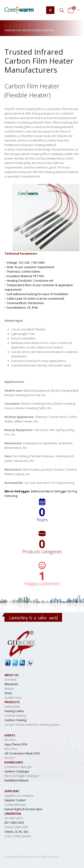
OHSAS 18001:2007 (17, 827)
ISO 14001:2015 (14, 823)
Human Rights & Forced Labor (24, 809)
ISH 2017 (10, 758)
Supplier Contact (15, 800)
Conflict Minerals (15, 805)
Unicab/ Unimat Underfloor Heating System (32, 725)
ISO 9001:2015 (14, 818)
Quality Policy (13, 698)
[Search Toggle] (62, 10)
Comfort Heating (15, 716)
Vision (8, 693)
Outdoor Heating (15, 720)
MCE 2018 (11, 749)
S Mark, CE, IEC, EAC (17, 832)
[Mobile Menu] (50, 10)
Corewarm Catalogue (18, 767)
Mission (9, 689)
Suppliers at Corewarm (19, 796)
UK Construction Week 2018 (22, 753)
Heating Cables (14, 711)
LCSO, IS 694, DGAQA (18, 836)
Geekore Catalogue (17, 771)
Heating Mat (12, 707)
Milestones (11, 684)
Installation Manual (16, 780)
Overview (10, 680)
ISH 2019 (10, 740)
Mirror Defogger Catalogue (22, 776)
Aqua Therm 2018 (16, 744)
